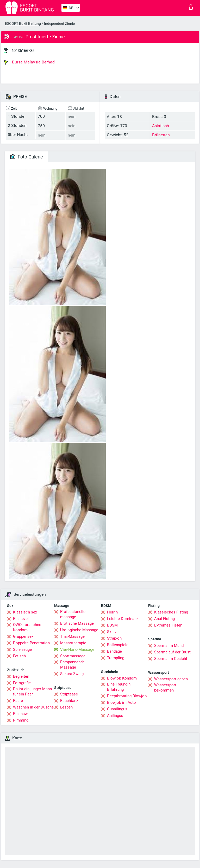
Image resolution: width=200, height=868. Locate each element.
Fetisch (19, 656)
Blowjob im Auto (121, 702)
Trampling (116, 658)
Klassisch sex (25, 612)
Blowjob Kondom (122, 678)
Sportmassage (73, 656)
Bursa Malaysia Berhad (29, 62)
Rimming (21, 720)
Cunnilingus (117, 709)
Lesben (66, 707)
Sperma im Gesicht (171, 659)
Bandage (114, 651)
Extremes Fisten (168, 625)
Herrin (112, 612)
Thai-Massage (72, 636)
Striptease (69, 694)
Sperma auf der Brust (172, 652)
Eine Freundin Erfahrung (119, 687)
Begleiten (21, 676)
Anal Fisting (164, 619)
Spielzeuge (22, 649)
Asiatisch (161, 126)
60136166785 (23, 51)
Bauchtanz (69, 701)
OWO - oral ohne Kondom (27, 627)
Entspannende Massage (72, 665)
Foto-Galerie (27, 157)
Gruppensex (23, 636)
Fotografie (22, 683)
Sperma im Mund (169, 646)
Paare (18, 701)
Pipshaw (20, 714)
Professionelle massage (73, 614)
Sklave (113, 632)
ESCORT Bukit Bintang (23, 23)
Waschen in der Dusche (33, 707)
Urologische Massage (79, 630)
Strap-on (114, 638)
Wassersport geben (171, 679)
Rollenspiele (118, 645)
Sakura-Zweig (72, 674)
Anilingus (115, 716)
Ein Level (21, 619)
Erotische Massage (77, 623)
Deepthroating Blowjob (127, 696)
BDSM (112, 625)
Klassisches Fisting (171, 612)
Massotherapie (73, 643)
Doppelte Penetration (31, 643)
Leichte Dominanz (123, 619)
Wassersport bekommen (165, 688)
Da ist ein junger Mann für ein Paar (32, 692)
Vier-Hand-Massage (77, 649)
